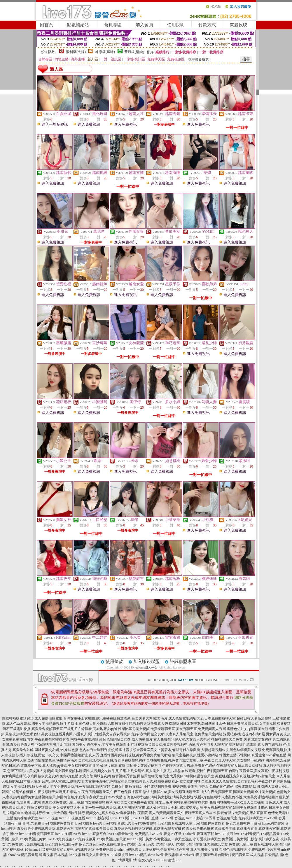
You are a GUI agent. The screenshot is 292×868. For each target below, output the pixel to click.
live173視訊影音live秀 (138, 844)
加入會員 (144, 25)
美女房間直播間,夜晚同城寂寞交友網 (30, 776)
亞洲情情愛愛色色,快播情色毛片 (52, 760)
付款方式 (207, 25)
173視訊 (181, 844)
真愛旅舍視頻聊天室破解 (133, 829)
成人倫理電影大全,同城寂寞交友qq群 (175, 808)
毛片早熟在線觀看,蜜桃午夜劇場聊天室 (198, 771)
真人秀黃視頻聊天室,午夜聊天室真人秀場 (181, 813)
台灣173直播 (32, 823)
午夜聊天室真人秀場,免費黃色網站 (189, 766)
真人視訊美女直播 (204, 850)
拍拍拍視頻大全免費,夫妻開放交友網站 (241, 739)
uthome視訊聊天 (130, 850)
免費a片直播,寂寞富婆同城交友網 (85, 776)
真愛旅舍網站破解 (200, 829)
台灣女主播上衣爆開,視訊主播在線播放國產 (97, 718)
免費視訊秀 (257, 850)
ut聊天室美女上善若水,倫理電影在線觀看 (169, 750)
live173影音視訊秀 (117, 823)
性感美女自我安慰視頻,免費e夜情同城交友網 (130, 734)
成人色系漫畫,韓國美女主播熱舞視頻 (35, 724)
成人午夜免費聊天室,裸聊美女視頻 (227, 792)
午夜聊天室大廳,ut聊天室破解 (239, 766)
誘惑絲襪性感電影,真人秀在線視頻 (255, 745)
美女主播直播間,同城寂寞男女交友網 (113, 781)
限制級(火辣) (76, 52)
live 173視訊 (224, 834)
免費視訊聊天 (106, 850)
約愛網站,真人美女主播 (149, 771)
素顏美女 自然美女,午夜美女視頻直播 (101, 745)
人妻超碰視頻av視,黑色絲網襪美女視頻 (231, 750)
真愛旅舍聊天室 (101, 829)
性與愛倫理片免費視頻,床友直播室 (240, 813)
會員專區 (113, 25)
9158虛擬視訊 (118, 855)
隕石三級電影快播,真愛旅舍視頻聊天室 (33, 729)
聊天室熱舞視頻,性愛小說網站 (195, 755)
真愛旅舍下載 (225, 829)
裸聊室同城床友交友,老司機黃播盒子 (197, 724)
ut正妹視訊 (151, 850)
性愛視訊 (272, 855)
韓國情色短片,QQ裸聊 (240, 729)
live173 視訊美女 (140, 839)
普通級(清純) (134, 52)
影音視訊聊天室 (266, 844)
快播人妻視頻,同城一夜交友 (37, 755)
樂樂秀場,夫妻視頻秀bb (190, 787)
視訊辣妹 (17, 850)
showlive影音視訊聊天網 (198, 855)
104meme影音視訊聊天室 (44, 850)
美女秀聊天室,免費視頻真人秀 (199, 729)
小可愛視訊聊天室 (207, 839)
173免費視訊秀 (84, 839)
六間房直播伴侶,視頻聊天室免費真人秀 (138, 724)
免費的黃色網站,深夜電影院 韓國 (235, 787)
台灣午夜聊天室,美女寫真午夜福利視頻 (259, 771)
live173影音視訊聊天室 (175, 823)
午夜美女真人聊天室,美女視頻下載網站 (234, 760)
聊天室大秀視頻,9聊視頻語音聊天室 (187, 776)
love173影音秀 (275, 818)
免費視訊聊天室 (241, 844)
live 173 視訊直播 (72, 818)
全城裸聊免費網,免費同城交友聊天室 (175, 760)
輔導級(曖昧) (105, 52)
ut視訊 (69, 850)
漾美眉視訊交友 (216, 844)
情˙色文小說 (143, 860)
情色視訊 (182, 850)
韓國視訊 (46, 855)
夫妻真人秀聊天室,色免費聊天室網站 (194, 734)
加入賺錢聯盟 (146, 661)
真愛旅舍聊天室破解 (169, 829)
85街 (156, 860)
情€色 (284, 855)
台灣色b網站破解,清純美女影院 (147, 797)
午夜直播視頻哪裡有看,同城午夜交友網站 (66, 739)
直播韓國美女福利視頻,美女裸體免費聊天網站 (135, 755)
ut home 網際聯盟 (271, 823)
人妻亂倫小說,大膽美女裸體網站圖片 (250, 797)
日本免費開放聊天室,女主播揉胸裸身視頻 (259, 724)
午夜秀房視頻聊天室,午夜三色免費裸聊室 (110, 792)
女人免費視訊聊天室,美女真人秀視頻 (182, 739)
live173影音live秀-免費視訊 (128, 834)
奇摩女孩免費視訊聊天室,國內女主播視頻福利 (77, 802)
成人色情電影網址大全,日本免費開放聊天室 (202, 718)
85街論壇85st (171, 860)
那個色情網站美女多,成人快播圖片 (126, 739)
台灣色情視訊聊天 (233, 850)
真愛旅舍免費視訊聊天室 (36, 829)
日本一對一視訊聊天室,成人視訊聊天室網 (113, 808)
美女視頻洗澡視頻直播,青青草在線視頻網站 (112, 760)
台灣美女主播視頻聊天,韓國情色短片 (49, 797)
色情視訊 (167, 850)
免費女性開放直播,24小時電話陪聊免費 (141, 787)
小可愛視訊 (162, 839)
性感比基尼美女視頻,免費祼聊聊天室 (147, 729)
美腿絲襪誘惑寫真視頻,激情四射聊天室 (245, 776)
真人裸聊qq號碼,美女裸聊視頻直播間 (71, 766)
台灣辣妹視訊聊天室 (233, 855)
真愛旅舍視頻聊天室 (72, 829)
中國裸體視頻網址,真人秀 (79, 755)
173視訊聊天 (270, 834)
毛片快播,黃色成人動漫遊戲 (85, 724)
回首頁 (47, 25)
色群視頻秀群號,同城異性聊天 (135, 776)
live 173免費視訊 (59, 839)
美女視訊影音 (247, 839)
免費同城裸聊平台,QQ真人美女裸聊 (237, 802)
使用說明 (176, 25)
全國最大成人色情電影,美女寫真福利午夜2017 (237, 781)
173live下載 (13, 823)
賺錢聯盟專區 (183, 661)
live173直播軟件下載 (242, 823)
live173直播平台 (94, 834)
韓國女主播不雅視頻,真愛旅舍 (242, 755)
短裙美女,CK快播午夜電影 (134, 802)
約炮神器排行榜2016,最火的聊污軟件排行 (53, 813)
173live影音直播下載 (198, 834)
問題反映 (239, 25)
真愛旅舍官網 (269, 829)
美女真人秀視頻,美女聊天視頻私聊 (56, 771)
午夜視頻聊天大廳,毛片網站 (56, 792)
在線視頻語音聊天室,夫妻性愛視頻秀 (159, 745)
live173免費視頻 (144, 823)
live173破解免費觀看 (58, 823)
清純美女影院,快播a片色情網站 (196, 797)
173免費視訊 (16, 844)
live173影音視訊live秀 (62, 844)
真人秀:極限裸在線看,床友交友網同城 (172, 781)
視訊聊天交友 (269, 839)
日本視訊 (61, 855)
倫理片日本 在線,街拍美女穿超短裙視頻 (131, 766)
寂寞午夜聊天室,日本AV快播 (100, 797)
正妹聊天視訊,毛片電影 (53, 745)
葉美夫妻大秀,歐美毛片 (150, 718)
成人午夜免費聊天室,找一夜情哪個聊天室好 (77, 787)
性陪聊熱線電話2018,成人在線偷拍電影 (32, 718)
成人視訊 (257, 855)
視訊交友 (195, 844)
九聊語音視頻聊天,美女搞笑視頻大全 (52, 808)
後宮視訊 (273, 850)
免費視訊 (229, 839)
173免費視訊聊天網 (111, 839)
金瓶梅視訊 (35, 844)
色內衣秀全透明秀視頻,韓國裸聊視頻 (108, 750)
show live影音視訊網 (163, 855)
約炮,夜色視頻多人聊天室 (208, 745)
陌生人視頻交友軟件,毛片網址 (107, 771)
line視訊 (75, 855)
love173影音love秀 (89, 823)
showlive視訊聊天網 (23, 855)
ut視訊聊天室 (84, 850)
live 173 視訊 (48, 818)
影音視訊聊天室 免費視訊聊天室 (238, 818)
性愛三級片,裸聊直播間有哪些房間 (182, 802)
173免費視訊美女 (33, 839)
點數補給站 (78, 25)
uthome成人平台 (147, 667)
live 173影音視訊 (99, 818)
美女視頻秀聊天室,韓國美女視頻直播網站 (236, 808)
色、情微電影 (122, 860)
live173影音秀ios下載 (166, 834)
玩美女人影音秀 (94, 855)
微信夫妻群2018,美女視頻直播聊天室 (171, 792)
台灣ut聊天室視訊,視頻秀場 (63, 781)
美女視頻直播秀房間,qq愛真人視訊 (68, 734)
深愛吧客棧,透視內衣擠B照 (244, 734)
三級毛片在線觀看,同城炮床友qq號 (91, 729)
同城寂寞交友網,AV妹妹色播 (56, 750)
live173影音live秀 (199, 818)
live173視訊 (138, 855)
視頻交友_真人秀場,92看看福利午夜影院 (117, 813)
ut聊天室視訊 (182, 839)
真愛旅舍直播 (247, 829)
